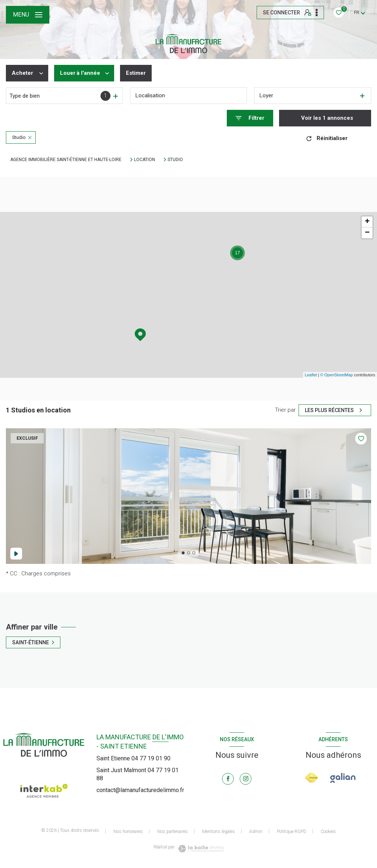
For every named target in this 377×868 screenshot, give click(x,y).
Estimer (136, 73)
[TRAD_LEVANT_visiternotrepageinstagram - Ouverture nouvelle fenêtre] (246, 779)
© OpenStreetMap (337, 375)
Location (145, 160)
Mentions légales (219, 832)
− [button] (367, 233)
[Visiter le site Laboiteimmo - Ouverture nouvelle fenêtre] (200, 849)
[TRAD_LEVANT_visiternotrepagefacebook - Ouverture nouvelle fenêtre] (228, 779)
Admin (256, 832)
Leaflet (311, 375)
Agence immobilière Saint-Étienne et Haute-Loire (66, 160)
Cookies (328, 832)
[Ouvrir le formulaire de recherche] (250, 118)
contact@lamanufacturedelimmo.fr (140, 790)
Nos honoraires (128, 832)
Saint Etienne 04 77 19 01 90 (133, 758)
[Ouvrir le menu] (28, 15)
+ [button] (367, 222)
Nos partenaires (172, 832)
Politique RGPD (292, 832)
